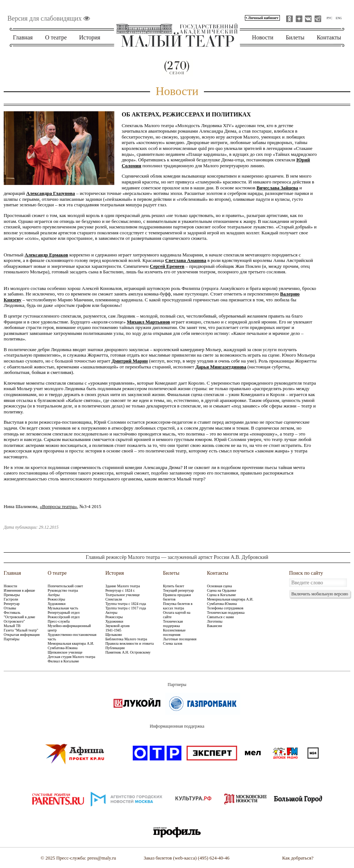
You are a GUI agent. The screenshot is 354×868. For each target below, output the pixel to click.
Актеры (111, 612)
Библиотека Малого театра (126, 639)
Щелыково (114, 635)
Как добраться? (298, 858)
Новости (263, 37)
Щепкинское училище (65, 652)
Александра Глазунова (51, 193)
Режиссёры (56, 599)
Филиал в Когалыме (63, 661)
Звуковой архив (118, 626)
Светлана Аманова (186, 260)
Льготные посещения (180, 639)
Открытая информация (22, 635)
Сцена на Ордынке (221, 590)
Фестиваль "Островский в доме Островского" (19, 617)
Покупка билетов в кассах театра (178, 606)
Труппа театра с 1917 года (126, 608)
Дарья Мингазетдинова (221, 367)
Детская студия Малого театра (71, 657)
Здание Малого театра (123, 586)
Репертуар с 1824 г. (120, 590)
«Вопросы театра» (58, 506)
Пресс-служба (59, 621)
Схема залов (173, 643)
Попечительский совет (65, 586)
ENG (339, 18)
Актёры (53, 595)
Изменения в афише (19, 590)
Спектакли (114, 599)
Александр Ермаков (46, 255)
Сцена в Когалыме (221, 595)
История (90, 37)
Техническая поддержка (173, 624)
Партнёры (11, 639)
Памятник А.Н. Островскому (128, 652)
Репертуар (12, 604)
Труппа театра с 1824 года (126, 604)
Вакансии (214, 626)
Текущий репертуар (178, 590)
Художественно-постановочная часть (72, 637)
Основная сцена (219, 586)
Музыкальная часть (63, 608)
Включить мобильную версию (320, 594)
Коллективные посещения (174, 632)
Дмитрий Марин (130, 361)
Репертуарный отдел (64, 612)
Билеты (295, 37)
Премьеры (12, 595)
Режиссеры (114, 617)
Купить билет (173, 586)
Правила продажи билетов (177, 597)
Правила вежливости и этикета (130, 643)
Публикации (115, 648)
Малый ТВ (12, 626)
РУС (329, 18)
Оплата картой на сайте (177, 615)
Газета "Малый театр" (21, 630)
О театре (56, 37)
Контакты (329, 37)
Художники (56, 604)
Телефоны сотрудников (225, 608)
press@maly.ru (102, 858)
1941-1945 (113, 630)
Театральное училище (123, 595)
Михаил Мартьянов (148, 322)
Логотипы (215, 621)
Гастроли (11, 599)
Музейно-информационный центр (69, 628)
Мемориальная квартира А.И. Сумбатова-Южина (71, 646)
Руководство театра (63, 590)
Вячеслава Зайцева (277, 188)
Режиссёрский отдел (64, 617)
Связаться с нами (220, 617)
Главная (23, 37)
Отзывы (10, 608)
